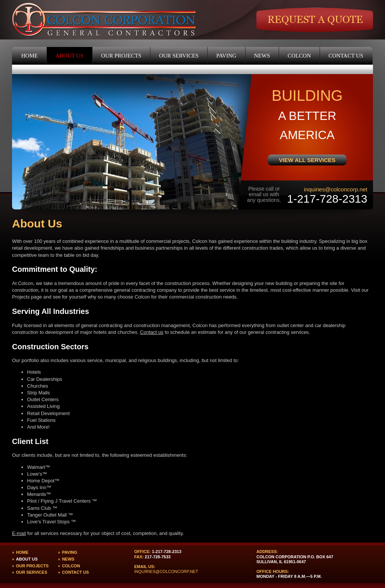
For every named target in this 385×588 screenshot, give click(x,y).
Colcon (299, 56)
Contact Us (346, 56)
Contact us (152, 332)
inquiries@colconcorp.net (336, 189)
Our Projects (121, 56)
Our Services (179, 56)
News (262, 56)
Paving (226, 56)
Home (30, 56)
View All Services (307, 160)
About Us (70, 56)
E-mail (19, 533)
